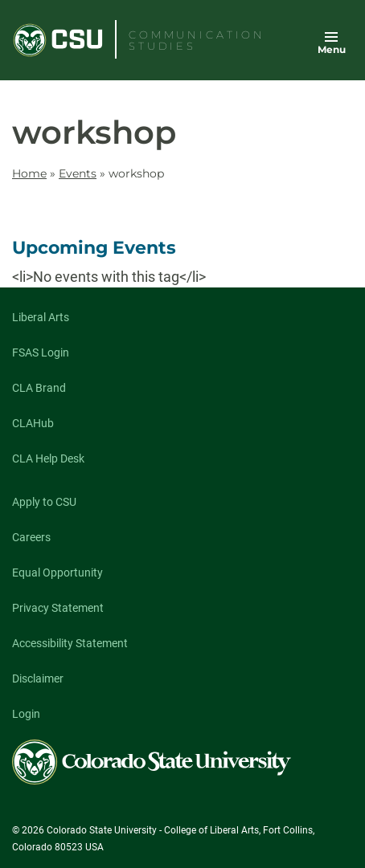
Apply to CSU (44, 502)
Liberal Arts (41, 317)
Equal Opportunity (57, 573)
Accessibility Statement (70, 643)
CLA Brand (39, 388)
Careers (31, 537)
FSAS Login (41, 352)
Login (26, 714)
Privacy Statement (58, 608)
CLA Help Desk (48, 458)
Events (78, 173)
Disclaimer (38, 679)
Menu (332, 49)
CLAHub (33, 423)
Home (29, 173)
